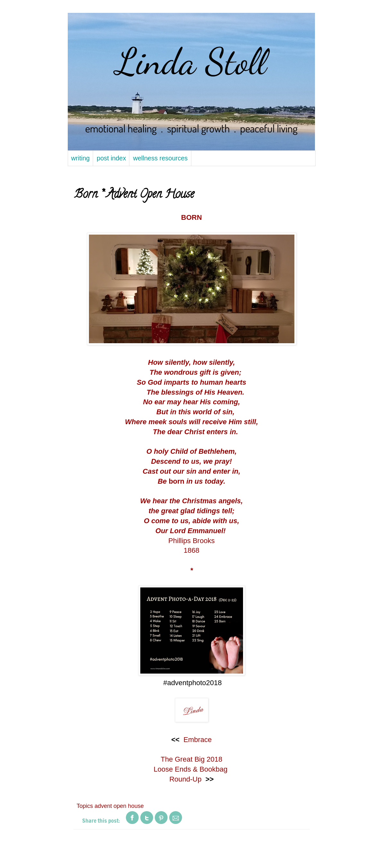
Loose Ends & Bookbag (191, 769)
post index (111, 158)
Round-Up (185, 779)
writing (81, 158)
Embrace (197, 740)
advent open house (119, 806)
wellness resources (160, 158)
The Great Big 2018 (191, 759)
